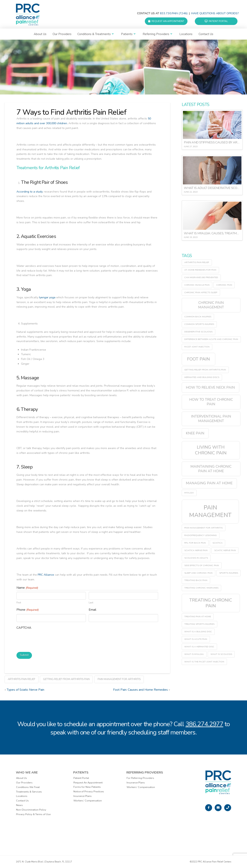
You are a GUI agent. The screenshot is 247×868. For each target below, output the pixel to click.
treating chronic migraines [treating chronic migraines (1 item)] (201, 588)
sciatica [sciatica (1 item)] (218, 543)
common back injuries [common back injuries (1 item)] (198, 317)
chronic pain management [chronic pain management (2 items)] (211, 305)
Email (92, 610)
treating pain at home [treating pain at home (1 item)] (198, 617)
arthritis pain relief (22, 679)
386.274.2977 (204, 724)
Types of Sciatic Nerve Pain (25, 690)
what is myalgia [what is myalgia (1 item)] (194, 654)
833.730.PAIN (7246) (174, 13)
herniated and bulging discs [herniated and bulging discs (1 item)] (202, 377)
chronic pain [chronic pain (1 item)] (224, 285)
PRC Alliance (46, 575)
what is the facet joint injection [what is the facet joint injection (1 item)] (204, 662)
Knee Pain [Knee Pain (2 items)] (195, 433)
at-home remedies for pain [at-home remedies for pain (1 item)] (200, 270)
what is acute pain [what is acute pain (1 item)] (196, 639)
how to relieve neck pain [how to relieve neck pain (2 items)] (210, 387)
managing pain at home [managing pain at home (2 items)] (209, 483)
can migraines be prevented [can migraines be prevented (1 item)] (201, 277)
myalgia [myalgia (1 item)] (189, 493)
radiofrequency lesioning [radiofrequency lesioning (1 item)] (200, 535)
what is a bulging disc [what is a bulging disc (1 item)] (198, 632)
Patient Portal (216, 21)
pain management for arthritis (119, 679)
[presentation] (47, 640)
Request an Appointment (166, 21)
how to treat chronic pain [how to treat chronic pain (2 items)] (211, 402)
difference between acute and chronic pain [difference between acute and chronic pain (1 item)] (211, 339)
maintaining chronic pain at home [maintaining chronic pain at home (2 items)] (211, 469)
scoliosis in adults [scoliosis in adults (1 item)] (196, 558)
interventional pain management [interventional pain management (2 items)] (211, 419)
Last (91, 602)
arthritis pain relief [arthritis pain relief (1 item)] (197, 262)
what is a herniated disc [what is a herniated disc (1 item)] (199, 647)
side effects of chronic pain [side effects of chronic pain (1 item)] (202, 565)
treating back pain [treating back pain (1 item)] (196, 580)
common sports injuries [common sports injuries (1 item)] (199, 324)
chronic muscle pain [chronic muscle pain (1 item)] (197, 285)
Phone (28, 610)
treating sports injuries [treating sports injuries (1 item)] (199, 624)
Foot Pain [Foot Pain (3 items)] (198, 359)
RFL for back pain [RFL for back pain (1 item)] (195, 543)
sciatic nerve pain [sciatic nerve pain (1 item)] (225, 550)
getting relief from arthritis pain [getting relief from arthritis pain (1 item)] (205, 370)
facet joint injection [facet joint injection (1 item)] (197, 347)
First (19, 602)
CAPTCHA (24, 628)
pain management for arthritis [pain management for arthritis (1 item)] (203, 528)
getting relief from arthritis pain (66, 679)
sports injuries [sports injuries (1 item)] (229, 573)
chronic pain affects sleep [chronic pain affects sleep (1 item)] (201, 292)
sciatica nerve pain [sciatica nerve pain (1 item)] (196, 550)
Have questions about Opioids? (215, 13)
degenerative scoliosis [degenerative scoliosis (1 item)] (198, 332)
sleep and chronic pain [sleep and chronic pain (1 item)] (198, 573)
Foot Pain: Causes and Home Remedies (140, 690)
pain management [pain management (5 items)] (210, 511)
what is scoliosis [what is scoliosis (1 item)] (221, 654)
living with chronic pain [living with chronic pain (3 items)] (211, 450)
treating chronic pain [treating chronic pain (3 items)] (211, 603)
